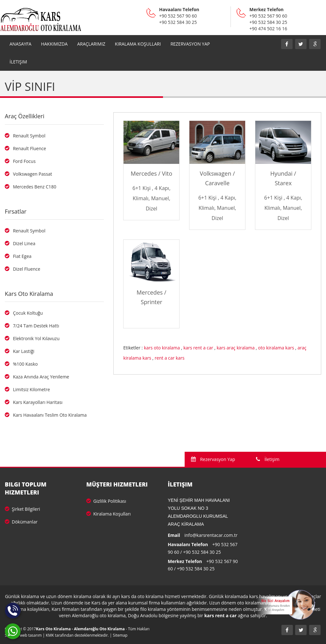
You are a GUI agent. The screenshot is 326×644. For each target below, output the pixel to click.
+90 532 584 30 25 (202, 552)
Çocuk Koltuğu (24, 313)
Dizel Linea (20, 243)
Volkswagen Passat (28, 174)
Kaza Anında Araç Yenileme (37, 377)
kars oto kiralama (162, 348)
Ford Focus (20, 161)
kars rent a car (198, 348)
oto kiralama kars (276, 348)
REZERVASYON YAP (190, 44)
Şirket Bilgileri (22, 509)
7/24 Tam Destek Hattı (32, 326)
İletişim (18, 62)
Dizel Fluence (22, 269)
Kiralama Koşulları (138, 44)
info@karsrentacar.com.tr (211, 535)
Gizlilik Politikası (106, 501)
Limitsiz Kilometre (27, 389)
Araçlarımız (91, 44)
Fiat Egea (18, 256)
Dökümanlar (21, 522)
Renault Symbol (25, 136)
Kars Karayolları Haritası (34, 402)
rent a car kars (170, 358)
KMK (50, 635)
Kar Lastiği (20, 351)
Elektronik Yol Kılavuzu (32, 338)
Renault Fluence (25, 148)
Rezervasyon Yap (213, 459)
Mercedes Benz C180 (31, 187)
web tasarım (31, 635)
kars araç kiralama (235, 348)
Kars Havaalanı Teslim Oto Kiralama (46, 415)
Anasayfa (21, 44)
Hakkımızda (54, 44)
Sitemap (120, 635)
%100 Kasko (21, 364)
